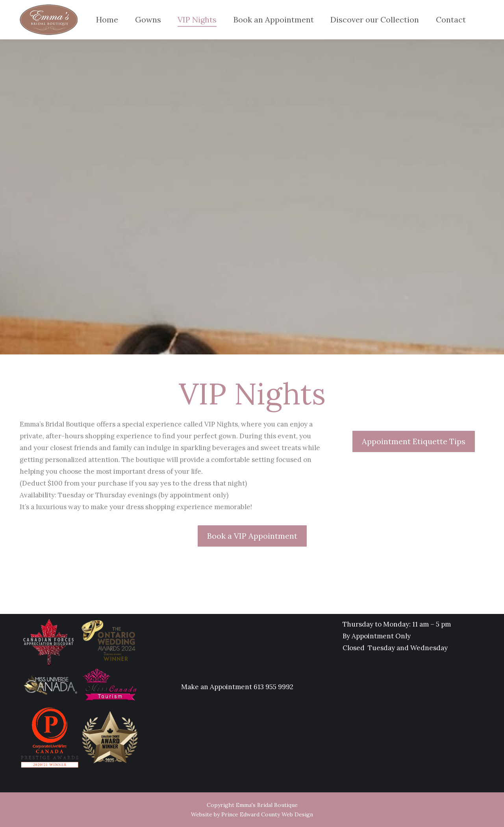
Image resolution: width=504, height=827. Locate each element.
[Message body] (171, 465)
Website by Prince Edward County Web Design (252, 814)
